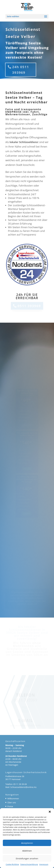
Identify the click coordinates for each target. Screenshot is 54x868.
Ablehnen (27, 851)
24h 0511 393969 (21, 70)
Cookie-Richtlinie (12, 864)
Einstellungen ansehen (27, 858)
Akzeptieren (27, 843)
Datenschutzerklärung (29, 864)
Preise (10, 806)
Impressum (44, 864)
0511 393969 (29, 306)
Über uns (12, 802)
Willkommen (13, 799)
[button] (50, 812)
